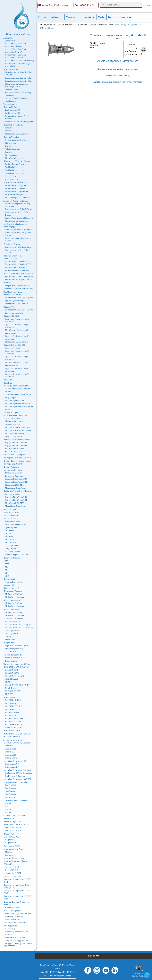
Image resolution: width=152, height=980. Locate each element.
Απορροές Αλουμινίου (12, 585)
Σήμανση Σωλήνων (12, 512)
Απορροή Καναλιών (12, 631)
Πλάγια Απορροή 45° (13, 609)
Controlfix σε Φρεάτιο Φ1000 (16, 386)
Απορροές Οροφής (12, 179)
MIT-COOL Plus (12, 540)
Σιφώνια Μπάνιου (11, 107)
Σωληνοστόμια (10, 398)
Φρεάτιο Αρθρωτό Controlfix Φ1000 (20, 394)
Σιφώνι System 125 (13, 113)
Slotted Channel (11, 679)
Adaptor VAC (10, 840)
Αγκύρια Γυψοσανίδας (98, 25)
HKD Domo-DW (12, 764)
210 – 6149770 (51, 972)
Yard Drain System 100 (14, 167)
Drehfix (8, 146)
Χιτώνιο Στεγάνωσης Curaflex (16, 782)
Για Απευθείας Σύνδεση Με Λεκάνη (19, 218)
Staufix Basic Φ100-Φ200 (14, 345)
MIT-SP (8, 533)
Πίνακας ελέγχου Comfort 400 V (18, 264)
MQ (7, 567)
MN (7, 561)
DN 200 (8, 813)
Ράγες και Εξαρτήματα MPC (16, 442)
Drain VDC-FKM (12, 870)
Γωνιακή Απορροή (12, 588)
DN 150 (8, 809)
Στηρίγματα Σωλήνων (13, 418)
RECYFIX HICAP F (13, 721)
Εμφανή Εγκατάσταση (14, 301)
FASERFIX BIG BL (13, 709)
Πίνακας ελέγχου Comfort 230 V (18, 261)
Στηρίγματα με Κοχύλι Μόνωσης (18, 430)
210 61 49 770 (86, 5)
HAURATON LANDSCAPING (17, 667)
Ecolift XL (8, 283)
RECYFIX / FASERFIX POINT (18, 685)
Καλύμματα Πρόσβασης (14, 911)
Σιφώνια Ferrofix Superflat (16, 185)
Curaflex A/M (11, 755)
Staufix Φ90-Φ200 (12, 316)
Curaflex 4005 (11, 791)
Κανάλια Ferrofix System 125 (17, 195)
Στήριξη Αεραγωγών (12, 467)
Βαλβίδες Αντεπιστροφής (13, 292)
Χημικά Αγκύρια (11, 528)
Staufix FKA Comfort (13, 295)
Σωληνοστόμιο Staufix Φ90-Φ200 (18, 404)
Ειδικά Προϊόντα (81, 25)
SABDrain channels (12, 737)
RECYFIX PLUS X (13, 712)
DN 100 (8, 803)
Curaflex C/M (11, 749)
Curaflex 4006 (11, 788)
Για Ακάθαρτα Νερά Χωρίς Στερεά (19, 209)
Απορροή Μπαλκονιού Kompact (18, 624)
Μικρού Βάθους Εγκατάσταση (17, 286)
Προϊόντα (56, 17)
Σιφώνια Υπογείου (11, 137)
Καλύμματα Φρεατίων (12, 908)
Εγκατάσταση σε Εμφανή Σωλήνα (18, 279)
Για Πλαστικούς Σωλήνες (15, 776)
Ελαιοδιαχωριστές (11, 69)
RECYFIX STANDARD (15, 676)
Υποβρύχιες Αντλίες (12, 244)
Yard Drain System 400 (14, 173)
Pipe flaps (8, 383)
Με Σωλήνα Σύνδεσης (14, 594)
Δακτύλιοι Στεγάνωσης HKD (16, 761)
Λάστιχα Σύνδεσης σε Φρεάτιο (16, 861)
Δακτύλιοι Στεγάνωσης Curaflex (17, 743)
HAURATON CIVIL (13, 697)
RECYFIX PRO (11, 670)
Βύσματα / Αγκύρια (12, 509)
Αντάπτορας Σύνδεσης (14, 649)
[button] (92, 956)
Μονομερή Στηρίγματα (14, 421)
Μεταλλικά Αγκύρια (12, 519)
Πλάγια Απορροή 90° (13, 600)
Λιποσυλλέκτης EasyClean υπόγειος (19, 61)
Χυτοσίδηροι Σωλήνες (12, 876)
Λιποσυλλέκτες (10, 41)
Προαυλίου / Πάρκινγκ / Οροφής (17, 161)
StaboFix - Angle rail (13, 452)
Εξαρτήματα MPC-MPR (15, 449)
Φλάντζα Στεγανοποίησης (14, 858)
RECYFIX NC (11, 715)
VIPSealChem (10, 864)
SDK (7, 576)
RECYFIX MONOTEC (14, 719)
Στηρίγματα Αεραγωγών (15, 433)
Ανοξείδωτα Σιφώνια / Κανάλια (17, 182)
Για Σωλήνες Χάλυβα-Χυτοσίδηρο (19, 773)
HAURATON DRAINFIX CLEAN (18, 734)
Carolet (8, 637)
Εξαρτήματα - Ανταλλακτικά (16, 134)
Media (101, 17)
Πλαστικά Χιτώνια (12, 552)
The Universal (11, 143)
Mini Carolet (10, 640)
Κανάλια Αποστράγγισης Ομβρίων (17, 664)
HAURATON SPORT (13, 731)
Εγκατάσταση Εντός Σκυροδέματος (19, 277)
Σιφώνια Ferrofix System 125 (17, 188)
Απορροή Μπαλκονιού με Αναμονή (19, 627)
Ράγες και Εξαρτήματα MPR (16, 446)
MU (7, 570)
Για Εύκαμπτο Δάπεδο (14, 917)
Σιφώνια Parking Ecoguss (15, 164)
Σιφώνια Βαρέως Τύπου (14, 125)
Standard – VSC (11, 819)
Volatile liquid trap (12, 149)
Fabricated (9, 855)
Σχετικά (42, 17)
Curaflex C (9, 746)
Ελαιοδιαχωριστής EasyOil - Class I (19, 78)
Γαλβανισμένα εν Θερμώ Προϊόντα (18, 491)
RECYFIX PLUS (12, 673)
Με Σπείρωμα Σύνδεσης (15, 597)
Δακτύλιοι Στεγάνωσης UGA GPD (18, 779)
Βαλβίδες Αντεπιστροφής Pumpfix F (19, 274)
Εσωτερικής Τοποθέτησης (15, 937)
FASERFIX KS (11, 703)
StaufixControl (10, 333)
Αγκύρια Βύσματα (65, 25)
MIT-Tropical (10, 543)
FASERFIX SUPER (13, 700)
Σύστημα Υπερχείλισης (14, 658)
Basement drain (11, 155)
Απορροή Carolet (11, 634)
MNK (7, 564)
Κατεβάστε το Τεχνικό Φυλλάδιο (127, 82)
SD (6, 573)
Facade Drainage (12, 688)
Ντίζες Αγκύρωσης (12, 549)
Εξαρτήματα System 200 (15, 158)
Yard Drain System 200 (14, 170)
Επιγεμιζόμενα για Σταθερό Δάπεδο (19, 913)
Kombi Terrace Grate (13, 655)
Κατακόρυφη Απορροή (13, 591)
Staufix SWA (9, 307)
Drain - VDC (9, 834)
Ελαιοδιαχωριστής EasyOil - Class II (20, 81)
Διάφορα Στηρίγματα (13, 436)
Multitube (8, 380)
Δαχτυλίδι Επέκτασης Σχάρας (17, 646)
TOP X (8, 682)
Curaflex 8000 (11, 794)
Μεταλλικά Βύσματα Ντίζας (16, 524)
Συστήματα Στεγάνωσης (13, 740)
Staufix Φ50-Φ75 (11, 365)
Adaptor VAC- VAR (12, 837)
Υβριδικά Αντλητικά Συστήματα (16, 271)
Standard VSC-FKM (13, 867)
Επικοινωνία (126, 17)
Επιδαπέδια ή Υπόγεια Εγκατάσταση (20, 289)
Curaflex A (9, 752)
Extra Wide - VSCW (13, 828)
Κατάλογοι (89, 17)
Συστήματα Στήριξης (12, 412)
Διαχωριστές (8, 38)
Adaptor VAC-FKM (13, 873)
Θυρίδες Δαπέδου (11, 926)
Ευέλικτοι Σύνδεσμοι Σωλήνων (16, 816)
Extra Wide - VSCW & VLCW (16, 825)
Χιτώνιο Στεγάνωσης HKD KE (16, 800)
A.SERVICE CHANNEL (15, 728)
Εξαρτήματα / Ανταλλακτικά (16, 923)
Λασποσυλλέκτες (11, 90)
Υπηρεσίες (73, 17)
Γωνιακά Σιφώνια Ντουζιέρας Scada (19, 122)
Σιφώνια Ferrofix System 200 (17, 191)
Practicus (9, 131)
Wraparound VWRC (12, 846)
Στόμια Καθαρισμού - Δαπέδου (17, 198)
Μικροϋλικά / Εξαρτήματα (15, 455)
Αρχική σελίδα (49, 25)
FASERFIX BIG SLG (14, 706)
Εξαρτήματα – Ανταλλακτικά (17, 330)
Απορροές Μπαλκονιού (13, 619)
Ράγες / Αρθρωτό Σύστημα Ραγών (18, 440)
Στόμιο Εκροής (11, 661)
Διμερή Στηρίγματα (13, 424)
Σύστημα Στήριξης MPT (14, 464)
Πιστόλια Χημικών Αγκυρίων (17, 555)
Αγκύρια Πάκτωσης (13, 521)
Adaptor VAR (10, 843)
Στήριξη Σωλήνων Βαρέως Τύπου (17, 461)
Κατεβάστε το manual (129, 69)
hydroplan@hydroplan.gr (55, 5)
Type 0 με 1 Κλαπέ (13, 348)
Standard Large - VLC (13, 822)
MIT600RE (10, 530)
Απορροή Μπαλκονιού (14, 621)
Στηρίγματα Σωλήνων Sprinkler (18, 427)
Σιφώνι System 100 (13, 110)
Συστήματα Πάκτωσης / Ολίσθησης (18, 458)
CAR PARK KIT (12, 652)
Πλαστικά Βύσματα (12, 558)
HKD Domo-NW (12, 767)
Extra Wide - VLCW (13, 831)
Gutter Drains (10, 176)
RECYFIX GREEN (13, 691)
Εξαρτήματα (9, 643)
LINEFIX (9, 694)
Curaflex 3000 (11, 785)
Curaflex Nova (11, 758)
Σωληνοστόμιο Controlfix (15, 400)
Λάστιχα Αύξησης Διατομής (15, 849)
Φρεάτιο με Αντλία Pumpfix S (17, 140)
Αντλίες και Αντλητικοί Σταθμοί (16, 201)
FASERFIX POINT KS (14, 725)
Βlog (112, 17)
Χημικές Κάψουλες (13, 546)
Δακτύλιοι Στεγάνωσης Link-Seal (17, 770)
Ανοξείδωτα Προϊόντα (13, 470)
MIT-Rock (9, 537)
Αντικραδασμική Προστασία (15, 415)
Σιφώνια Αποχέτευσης (12, 104)
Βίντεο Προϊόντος (122, 75)
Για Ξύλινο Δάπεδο (13, 919)
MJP (111, 25)
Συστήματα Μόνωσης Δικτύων (16, 941)
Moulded (9, 852)
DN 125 (8, 807)
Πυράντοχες (10, 929)
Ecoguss (8, 128)
